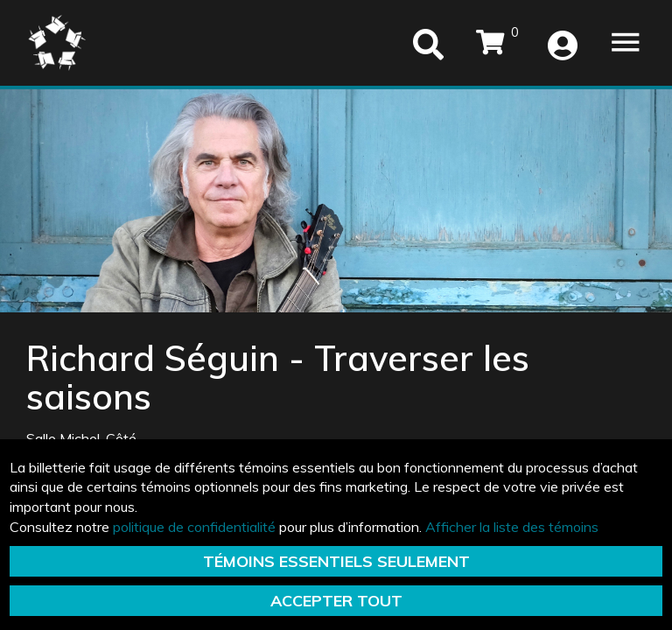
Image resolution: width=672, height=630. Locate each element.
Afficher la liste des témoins (512, 527)
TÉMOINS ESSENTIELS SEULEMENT (336, 561)
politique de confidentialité (194, 527)
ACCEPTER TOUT (336, 601)
